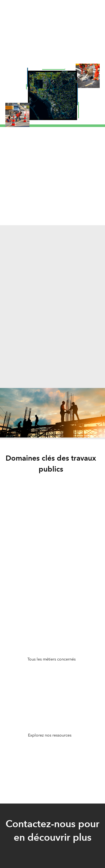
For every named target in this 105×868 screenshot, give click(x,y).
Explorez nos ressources (50, 735)
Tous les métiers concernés (52, 659)
